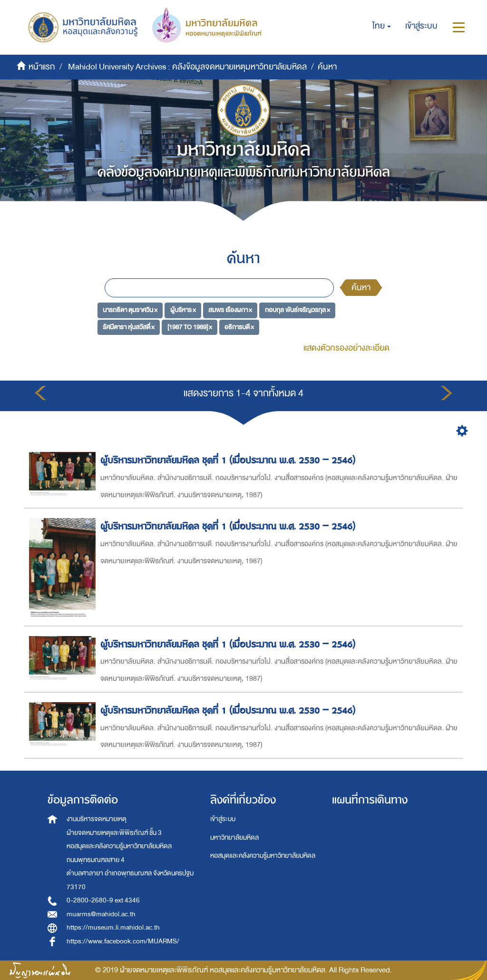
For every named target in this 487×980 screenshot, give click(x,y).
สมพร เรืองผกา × (230, 310)
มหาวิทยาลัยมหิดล (234, 838)
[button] (382, 26)
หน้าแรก (42, 67)
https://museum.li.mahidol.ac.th (113, 927)
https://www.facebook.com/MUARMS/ (123, 941)
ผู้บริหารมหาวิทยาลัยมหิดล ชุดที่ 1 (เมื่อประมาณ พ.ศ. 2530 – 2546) (229, 460)
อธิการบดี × (239, 327)
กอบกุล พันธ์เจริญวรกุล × (297, 310)
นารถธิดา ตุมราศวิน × (130, 310)
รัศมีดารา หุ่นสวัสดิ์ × (129, 327)
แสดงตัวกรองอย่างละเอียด (346, 348)
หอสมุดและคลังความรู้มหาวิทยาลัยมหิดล (263, 856)
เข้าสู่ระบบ (223, 819)
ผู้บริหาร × (183, 310)
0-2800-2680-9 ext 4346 (103, 900)
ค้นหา (361, 288)
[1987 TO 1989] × (190, 327)
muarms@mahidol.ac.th (101, 914)
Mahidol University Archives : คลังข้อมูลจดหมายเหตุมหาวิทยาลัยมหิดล (187, 67)
